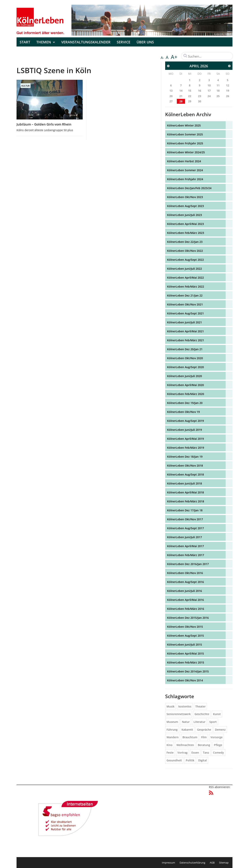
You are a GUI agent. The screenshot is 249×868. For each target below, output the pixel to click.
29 (190, 101)
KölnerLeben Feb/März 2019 (186, 448)
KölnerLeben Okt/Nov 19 (183, 412)
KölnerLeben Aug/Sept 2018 (185, 474)
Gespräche (204, 730)
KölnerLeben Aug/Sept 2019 (185, 421)
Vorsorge (217, 737)
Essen (195, 753)
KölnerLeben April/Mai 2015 (185, 653)
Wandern (173, 737)
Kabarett (187, 730)
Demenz (220, 730)
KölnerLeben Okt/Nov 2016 (185, 573)
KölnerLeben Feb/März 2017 (186, 555)
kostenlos (185, 706)
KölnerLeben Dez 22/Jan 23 (185, 242)
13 (171, 91)
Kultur (25, 86)
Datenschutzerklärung (192, 863)
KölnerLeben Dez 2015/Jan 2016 (188, 618)
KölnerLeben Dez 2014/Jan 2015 (188, 671)
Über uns (145, 42)
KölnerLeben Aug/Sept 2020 (185, 367)
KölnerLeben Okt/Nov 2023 (185, 197)
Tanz (206, 753)
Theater (200, 706)
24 (209, 96)
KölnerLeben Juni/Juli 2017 (185, 537)
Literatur (199, 722)
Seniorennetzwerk (179, 714)
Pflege (218, 745)
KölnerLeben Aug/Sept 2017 (185, 528)
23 (200, 96)
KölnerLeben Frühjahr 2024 (185, 179)
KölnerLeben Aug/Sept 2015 (185, 636)
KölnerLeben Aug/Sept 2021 (185, 313)
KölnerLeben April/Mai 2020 (185, 385)
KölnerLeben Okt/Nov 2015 (185, 627)
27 (171, 101)
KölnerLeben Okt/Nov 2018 (185, 466)
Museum (172, 722)
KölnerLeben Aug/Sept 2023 (185, 206)
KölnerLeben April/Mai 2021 (185, 331)
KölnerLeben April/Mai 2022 (185, 278)
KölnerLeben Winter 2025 (184, 125)
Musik (171, 706)
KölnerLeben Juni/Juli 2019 (185, 430)
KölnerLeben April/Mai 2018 (185, 492)
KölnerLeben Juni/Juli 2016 (185, 591)
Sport (213, 722)
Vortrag (182, 753)
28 (181, 101)
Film (204, 737)
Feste (170, 753)
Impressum (168, 863)
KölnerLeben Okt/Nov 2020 (185, 358)
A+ (174, 57)
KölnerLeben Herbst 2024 (184, 161)
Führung (172, 730)
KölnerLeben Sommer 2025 (185, 134)
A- (162, 58)
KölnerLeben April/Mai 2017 (185, 546)
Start (25, 42)
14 (181, 91)
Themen (46, 42)
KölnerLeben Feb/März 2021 (186, 340)
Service (124, 42)
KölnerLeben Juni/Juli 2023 (185, 215)
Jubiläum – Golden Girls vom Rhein (44, 124)
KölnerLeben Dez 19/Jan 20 (185, 403)
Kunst (217, 714)
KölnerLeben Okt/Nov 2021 (185, 304)
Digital (203, 760)
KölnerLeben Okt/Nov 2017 (185, 519)
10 (209, 85)
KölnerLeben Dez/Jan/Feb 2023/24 (189, 188)
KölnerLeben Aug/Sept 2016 (185, 582)
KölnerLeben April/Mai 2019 (185, 439)
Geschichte (202, 714)
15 (190, 91)
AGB (212, 863)
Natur (186, 722)
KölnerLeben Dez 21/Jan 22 (185, 295)
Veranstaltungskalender (86, 42)
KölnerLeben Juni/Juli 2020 (185, 376)
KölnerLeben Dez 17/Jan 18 (185, 510)
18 (218, 91)
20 (171, 96)
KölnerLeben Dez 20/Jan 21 (185, 349)
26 (228, 96)
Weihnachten (185, 745)
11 (218, 85)
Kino (170, 745)
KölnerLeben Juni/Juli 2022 (185, 269)
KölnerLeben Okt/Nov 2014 (185, 680)
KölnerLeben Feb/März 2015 (186, 662)
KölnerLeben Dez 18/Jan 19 (185, 457)
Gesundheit (174, 760)
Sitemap (224, 863)
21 (181, 96)
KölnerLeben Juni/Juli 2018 (185, 483)
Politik (190, 760)
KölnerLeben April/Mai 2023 (185, 224)
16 (200, 91)
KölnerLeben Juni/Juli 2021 (185, 322)
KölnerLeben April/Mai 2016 (185, 600)
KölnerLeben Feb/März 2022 (186, 287)
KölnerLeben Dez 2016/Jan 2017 (188, 564)
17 (209, 91)
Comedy (218, 753)
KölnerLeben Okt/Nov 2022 (185, 251)
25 (218, 96)
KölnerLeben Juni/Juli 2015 (185, 645)
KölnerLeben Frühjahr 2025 (185, 143)
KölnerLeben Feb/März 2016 (186, 609)
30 (200, 101)
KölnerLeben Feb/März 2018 (186, 501)
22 (190, 96)
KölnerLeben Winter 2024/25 (186, 152)
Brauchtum (190, 737)
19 (228, 91)
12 (228, 85)
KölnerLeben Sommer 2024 (185, 170)
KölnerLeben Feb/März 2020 (186, 394)
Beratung (204, 745)
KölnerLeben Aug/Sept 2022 (185, 260)
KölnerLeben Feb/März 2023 (186, 233)
